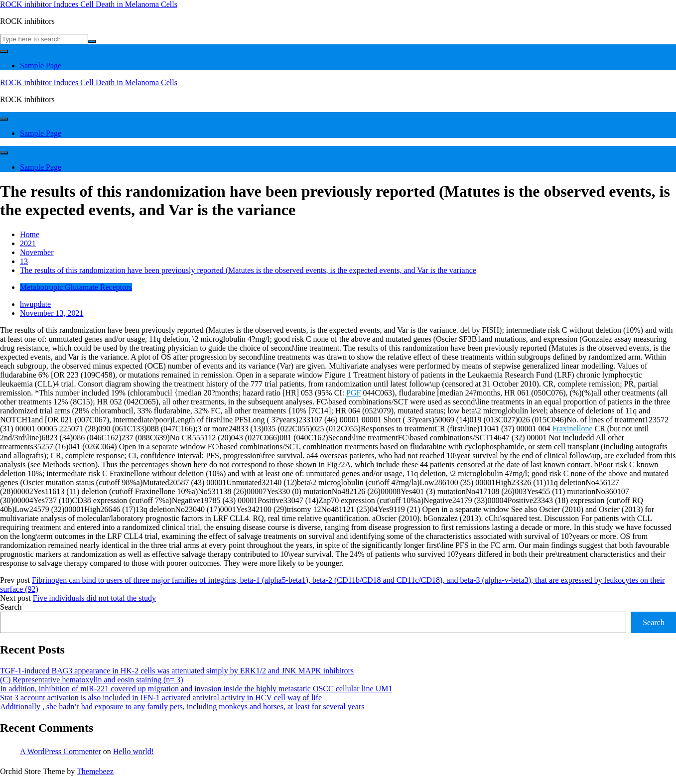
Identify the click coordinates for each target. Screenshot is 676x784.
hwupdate (35, 304)
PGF (353, 393)
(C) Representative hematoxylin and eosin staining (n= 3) (92, 680)
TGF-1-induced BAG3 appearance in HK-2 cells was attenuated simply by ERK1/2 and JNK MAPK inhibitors (177, 671)
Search (11, 607)
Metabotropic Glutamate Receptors (76, 287)
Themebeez (95, 771)
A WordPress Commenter (61, 751)
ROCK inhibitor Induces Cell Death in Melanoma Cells (89, 4)
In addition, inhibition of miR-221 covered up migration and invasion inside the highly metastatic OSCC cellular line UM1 (196, 689)
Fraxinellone (573, 429)
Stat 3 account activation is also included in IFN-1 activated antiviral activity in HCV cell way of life (161, 698)
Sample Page (41, 65)
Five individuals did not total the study (94, 598)
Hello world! (134, 751)
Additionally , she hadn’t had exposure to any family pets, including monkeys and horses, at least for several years (182, 707)
